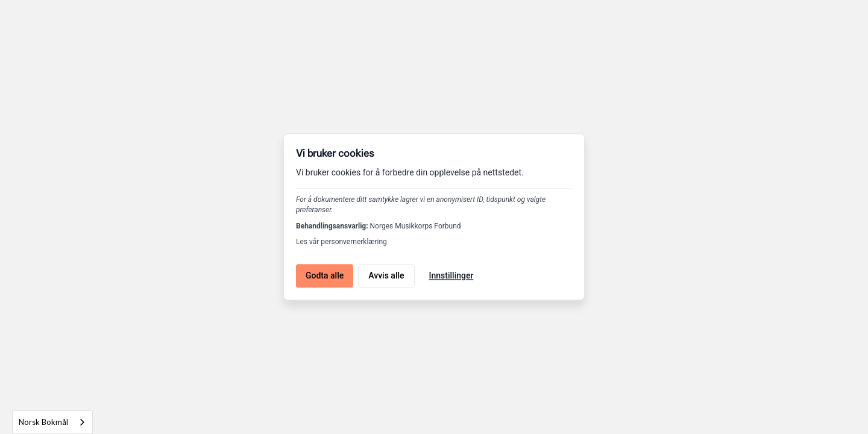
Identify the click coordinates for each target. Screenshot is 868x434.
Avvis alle (386, 275)
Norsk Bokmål (43, 422)
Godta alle (325, 275)
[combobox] (52, 422)
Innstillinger (451, 275)
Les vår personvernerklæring (341, 242)
